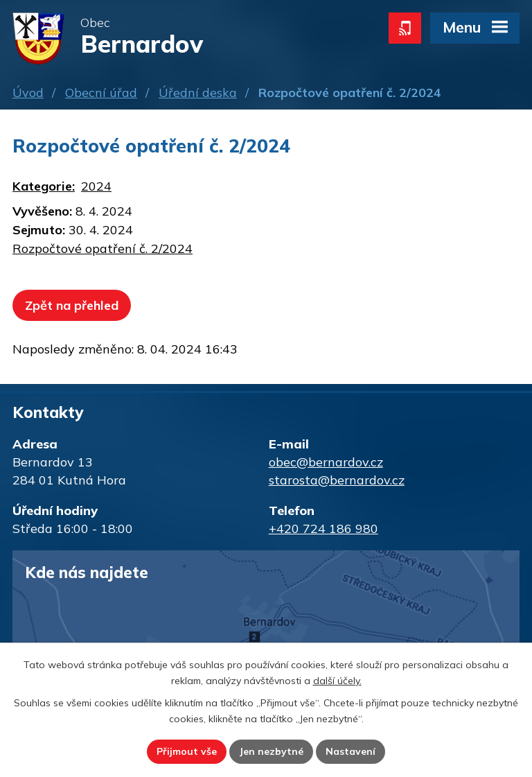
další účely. (337, 681)
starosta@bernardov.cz (337, 480)
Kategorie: (44, 186)
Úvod (28, 93)
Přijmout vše (187, 751)
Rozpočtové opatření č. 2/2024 (103, 248)
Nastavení (351, 751)
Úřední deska (198, 93)
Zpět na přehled (72, 305)
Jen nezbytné (271, 751)
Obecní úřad (101, 93)
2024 (96, 186)
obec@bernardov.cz (326, 462)
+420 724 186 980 (323, 529)
